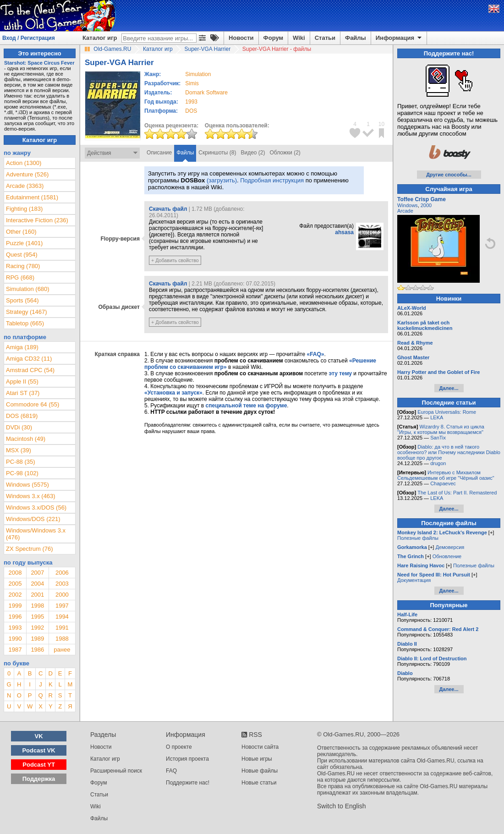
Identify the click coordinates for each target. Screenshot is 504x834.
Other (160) (21, 232)
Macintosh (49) (26, 439)
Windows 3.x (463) (31, 496)
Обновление (447, 556)
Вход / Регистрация (29, 38)
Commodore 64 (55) (33, 404)
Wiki (299, 38)
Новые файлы (260, 771)
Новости (241, 38)
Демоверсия (450, 547)
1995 (37, 617)
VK (39, 736)
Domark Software (206, 93)
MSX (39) (19, 450)
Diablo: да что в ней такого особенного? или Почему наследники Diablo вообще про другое (449, 452)
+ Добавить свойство (175, 260)
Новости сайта (260, 747)
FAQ (171, 771)
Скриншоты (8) (217, 153)
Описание (159, 153)
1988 (62, 639)
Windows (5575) (27, 485)
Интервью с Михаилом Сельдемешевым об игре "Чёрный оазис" (446, 475)
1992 (37, 628)
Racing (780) (23, 266)
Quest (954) (22, 255)
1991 (62, 628)
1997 (62, 606)
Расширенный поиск (116, 771)
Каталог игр (100, 38)
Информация (399, 38)
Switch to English (342, 806)
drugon (438, 463)
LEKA (437, 417)
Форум (273, 38)
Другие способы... (449, 175)
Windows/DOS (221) (33, 519)
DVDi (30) (19, 427)
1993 (191, 102)
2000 (62, 595)
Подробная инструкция (272, 180)
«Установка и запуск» (173, 393)
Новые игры (257, 759)
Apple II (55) (22, 381)
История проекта (187, 759)
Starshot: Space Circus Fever (39, 63)
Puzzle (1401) (24, 243)
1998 (37, 606)
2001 (37, 595)
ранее (62, 650)
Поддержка (39, 779)
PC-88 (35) (21, 462)
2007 (37, 573)
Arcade (405, 211)
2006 (62, 573)
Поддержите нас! (188, 783)
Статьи (325, 38)
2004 (37, 584)
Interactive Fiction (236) (37, 220)
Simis (192, 83)
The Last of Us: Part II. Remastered (457, 493)
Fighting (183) (24, 209)
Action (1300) (24, 163)
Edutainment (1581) (32, 197)
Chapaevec (443, 483)
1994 (62, 617)
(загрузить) (222, 180)
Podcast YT (39, 765)
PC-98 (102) (22, 473)
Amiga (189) (22, 347)
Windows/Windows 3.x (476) (36, 534)
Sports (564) (22, 300)
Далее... (449, 388)
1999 (15, 606)
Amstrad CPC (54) (30, 370)
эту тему (340, 373)
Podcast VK (38, 750)
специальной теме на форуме (247, 406)
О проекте (179, 747)
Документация (414, 580)
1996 (15, 617)
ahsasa (344, 232)
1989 (37, 639)
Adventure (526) (27, 174)
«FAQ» (315, 354)
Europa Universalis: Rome (447, 412)
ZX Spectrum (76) (30, 549)
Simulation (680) (28, 289)
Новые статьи (259, 783)
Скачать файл (168, 209)
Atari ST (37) (23, 393)
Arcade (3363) (25, 186)
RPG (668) (20, 277)
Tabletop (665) (25, 323)
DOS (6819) (22, 416)
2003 (62, 584)
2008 (15, 573)
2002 (15, 595)
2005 (15, 584)
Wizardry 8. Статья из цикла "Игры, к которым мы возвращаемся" (441, 429)
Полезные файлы (418, 538)
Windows (408, 205)
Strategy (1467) (27, 312)
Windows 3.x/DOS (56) (36, 508)
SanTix (438, 438)
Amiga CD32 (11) (29, 359)
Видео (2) (253, 153)
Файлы (356, 38)
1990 (15, 639)
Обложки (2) (285, 153)
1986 (37, 650)
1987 (15, 650)
